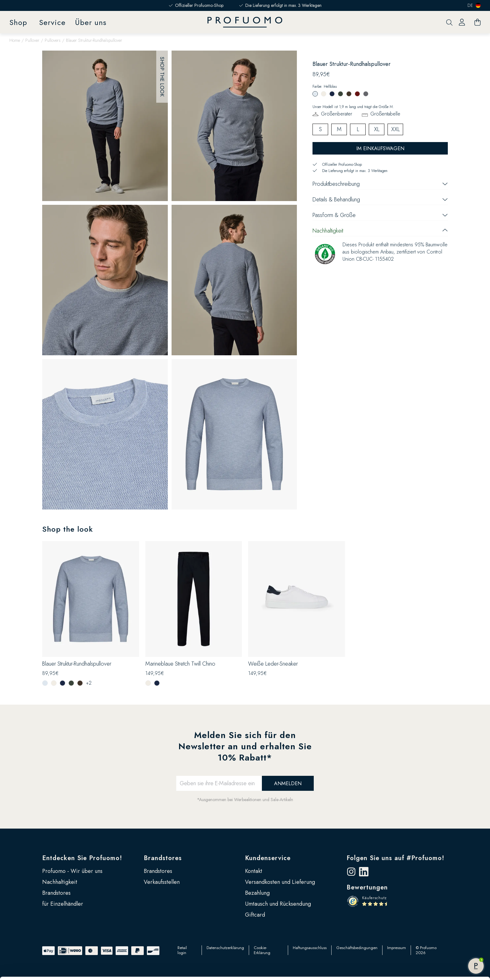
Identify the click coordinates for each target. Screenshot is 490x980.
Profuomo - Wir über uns (72, 871)
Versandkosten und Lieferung (280, 882)
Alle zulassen (438, 931)
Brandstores (56, 893)
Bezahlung (257, 893)
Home (15, 40)
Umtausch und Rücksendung (278, 904)
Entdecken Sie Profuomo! (82, 858)
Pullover (32, 40)
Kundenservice (268, 858)
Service (52, 22)
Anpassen (438, 952)
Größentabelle (385, 114)
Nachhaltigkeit (60, 882)
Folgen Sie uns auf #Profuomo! (395, 858)
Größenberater (337, 114)
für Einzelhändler (63, 904)
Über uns (91, 22)
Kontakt (254, 871)
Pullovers (53, 40)
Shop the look (162, 77)
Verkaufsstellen (162, 882)
